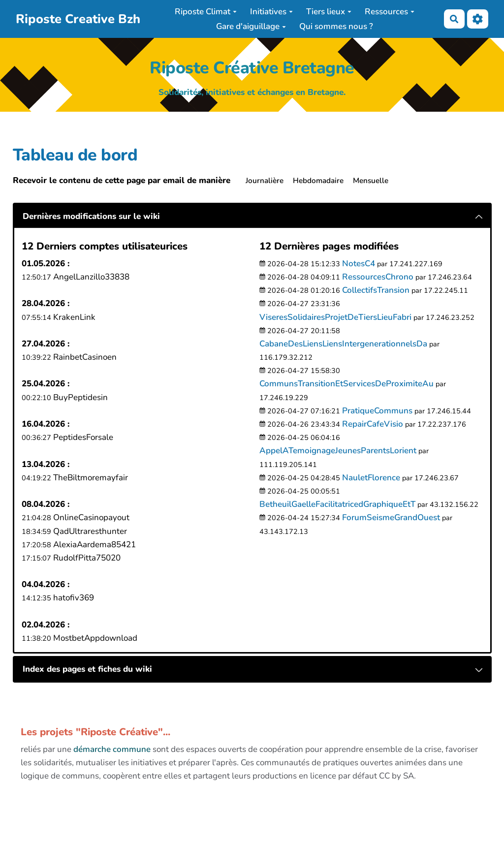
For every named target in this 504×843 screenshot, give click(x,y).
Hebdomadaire (318, 181)
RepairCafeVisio (373, 424)
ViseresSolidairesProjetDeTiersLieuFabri (335, 317)
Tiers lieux (329, 12)
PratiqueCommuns (377, 411)
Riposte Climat (206, 12)
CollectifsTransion (376, 290)
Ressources (390, 12)
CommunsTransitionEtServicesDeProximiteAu (346, 384)
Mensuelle (371, 181)
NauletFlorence (371, 478)
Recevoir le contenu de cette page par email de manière (122, 180)
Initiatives (271, 12)
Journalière (265, 181)
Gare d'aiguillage (251, 26)
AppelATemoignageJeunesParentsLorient (338, 451)
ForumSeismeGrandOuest (391, 517)
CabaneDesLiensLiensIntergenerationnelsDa (343, 344)
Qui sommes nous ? (336, 26)
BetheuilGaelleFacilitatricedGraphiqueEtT (337, 504)
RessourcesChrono (378, 277)
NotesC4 (359, 264)
